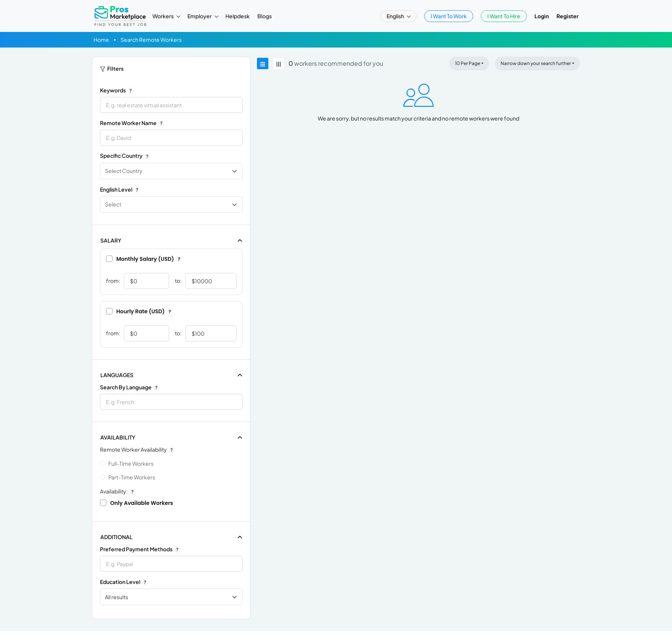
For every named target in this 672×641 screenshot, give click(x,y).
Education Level (124, 582)
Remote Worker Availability (138, 450)
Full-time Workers (131, 463)
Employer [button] (200, 16)
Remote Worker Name (132, 123)
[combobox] (171, 402)
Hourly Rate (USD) (140, 311)
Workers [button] (163, 16)
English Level (120, 190)
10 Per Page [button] (468, 63)
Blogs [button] (265, 16)
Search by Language (130, 387)
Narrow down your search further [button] (536, 63)
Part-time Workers (132, 477)
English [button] (396, 16)
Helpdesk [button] (238, 16)
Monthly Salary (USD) (144, 259)
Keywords (117, 90)
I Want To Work (449, 16)
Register (567, 16)
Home (101, 40)
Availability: (118, 492)
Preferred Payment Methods (140, 549)
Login (542, 16)
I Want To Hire (504, 16)
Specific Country (125, 156)
